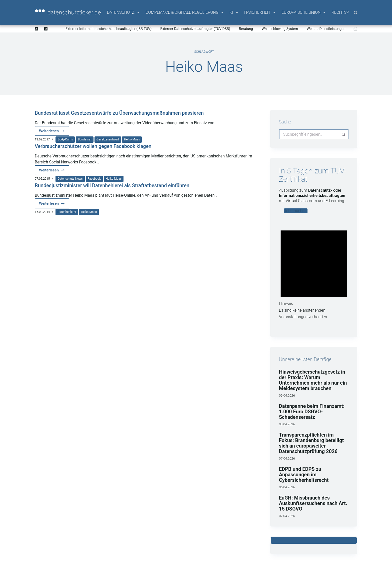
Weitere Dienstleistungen (326, 29)
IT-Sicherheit (260, 12)
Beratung (246, 29)
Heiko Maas (132, 139)
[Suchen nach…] (309, 134)
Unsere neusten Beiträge (305, 359)
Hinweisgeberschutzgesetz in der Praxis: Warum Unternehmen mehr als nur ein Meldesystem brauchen (313, 380)
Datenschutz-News (70, 179)
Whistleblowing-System (280, 29)
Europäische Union (304, 12)
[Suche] (356, 13)
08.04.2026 (287, 424)
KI (234, 12)
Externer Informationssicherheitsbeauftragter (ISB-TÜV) (108, 29)
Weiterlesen (54, 132)
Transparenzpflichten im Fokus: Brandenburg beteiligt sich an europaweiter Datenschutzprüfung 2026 (311, 443)
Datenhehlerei (67, 212)
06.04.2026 (287, 487)
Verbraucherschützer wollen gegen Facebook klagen (93, 146)
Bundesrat (84, 139)
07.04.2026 (287, 458)
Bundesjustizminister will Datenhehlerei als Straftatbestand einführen (112, 185)
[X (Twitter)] (36, 29)
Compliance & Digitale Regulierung (185, 12)
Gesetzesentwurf (108, 139)
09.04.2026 (287, 395)
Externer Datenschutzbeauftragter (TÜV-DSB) (195, 29)
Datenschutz (123, 12)
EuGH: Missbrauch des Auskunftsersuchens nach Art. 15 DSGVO (313, 503)
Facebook (94, 179)
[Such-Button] (343, 134)
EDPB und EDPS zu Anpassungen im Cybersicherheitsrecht (304, 475)
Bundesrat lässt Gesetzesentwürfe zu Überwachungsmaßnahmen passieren (119, 113)
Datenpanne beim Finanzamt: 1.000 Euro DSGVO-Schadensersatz (312, 412)
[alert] (314, 271)
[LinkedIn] (46, 29)
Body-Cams (65, 139)
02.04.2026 (287, 516)
